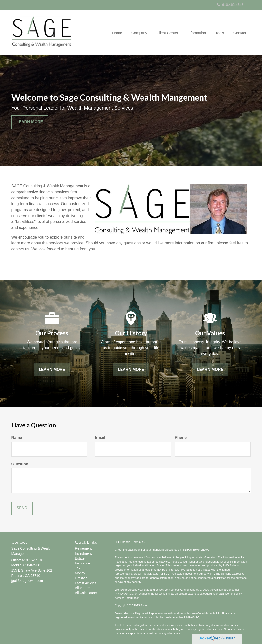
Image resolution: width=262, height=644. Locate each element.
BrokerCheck (200, 550)
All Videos (82, 588)
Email (100, 437)
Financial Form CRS (132, 542)
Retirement (83, 548)
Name (17, 437)
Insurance (82, 563)
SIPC (196, 617)
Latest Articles (86, 583)
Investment (83, 553)
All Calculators (86, 593)
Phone (181, 437)
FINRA (188, 617)
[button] (144, 33)
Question (20, 464)
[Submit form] (22, 508)
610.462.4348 (230, 5)
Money (80, 573)
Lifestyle (81, 578)
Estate (80, 558)
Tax (78, 568)
